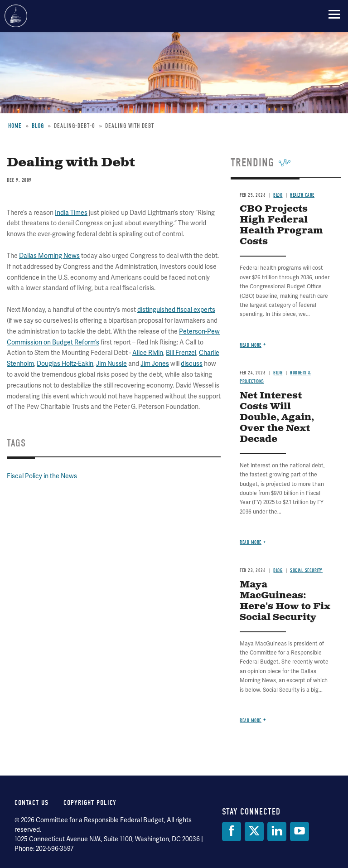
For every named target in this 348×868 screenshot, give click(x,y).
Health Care (302, 195)
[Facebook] (232, 832)
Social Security (306, 570)
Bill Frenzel (181, 353)
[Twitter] (254, 832)
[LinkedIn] (277, 832)
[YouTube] (300, 832)
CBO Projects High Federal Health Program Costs (281, 225)
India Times (71, 213)
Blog (38, 126)
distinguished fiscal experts (176, 310)
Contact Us (31, 803)
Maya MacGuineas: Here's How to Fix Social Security (285, 601)
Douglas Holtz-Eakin (65, 364)
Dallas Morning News (49, 256)
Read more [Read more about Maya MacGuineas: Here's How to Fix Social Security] (251, 720)
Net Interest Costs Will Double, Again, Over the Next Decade (277, 418)
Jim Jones (155, 364)
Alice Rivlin (148, 353)
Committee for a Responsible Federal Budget (16, 16)
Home (15, 126)
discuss (192, 364)
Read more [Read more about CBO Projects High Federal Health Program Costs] (251, 345)
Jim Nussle (111, 364)
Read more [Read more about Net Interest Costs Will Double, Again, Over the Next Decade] (251, 542)
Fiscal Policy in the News (42, 476)
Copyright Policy (90, 803)
